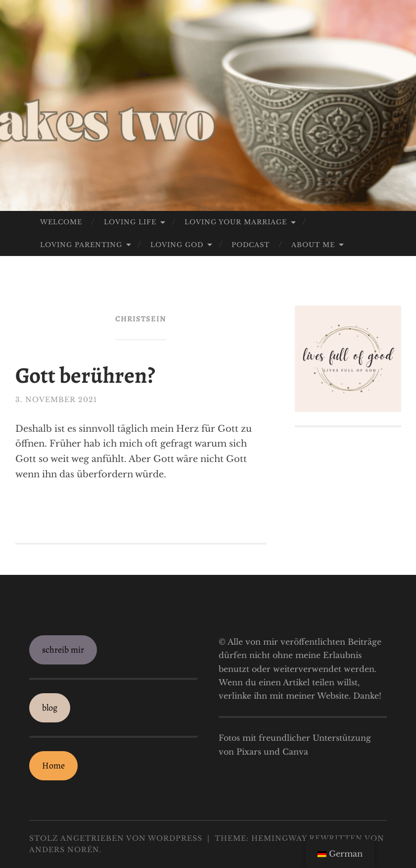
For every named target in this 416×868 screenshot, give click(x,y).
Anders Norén (64, 850)
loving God (177, 245)
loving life (130, 222)
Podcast (251, 245)
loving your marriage (236, 222)
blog (50, 708)
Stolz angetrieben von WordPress (116, 838)
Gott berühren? (85, 375)
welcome (61, 222)
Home (53, 766)
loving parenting (81, 245)
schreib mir (63, 650)
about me (313, 245)
